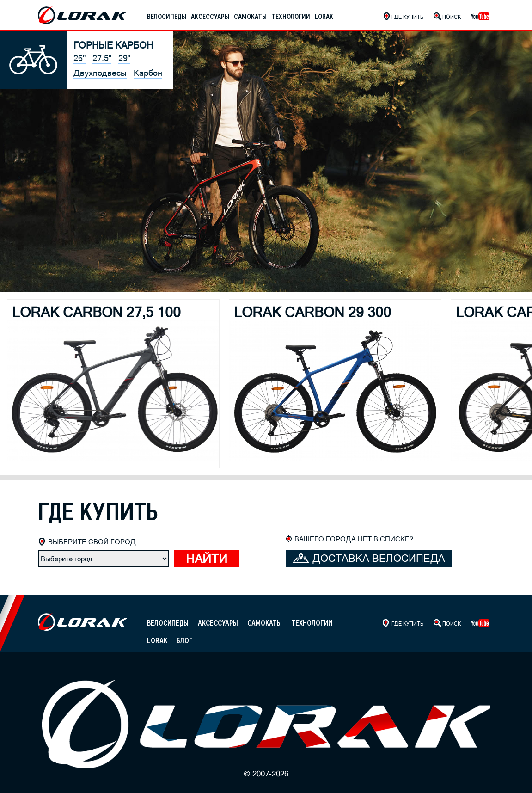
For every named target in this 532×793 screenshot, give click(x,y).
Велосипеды (167, 17)
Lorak (324, 17)
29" (124, 58)
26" (79, 58)
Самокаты (250, 17)
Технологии (291, 17)
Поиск (452, 17)
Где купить (407, 17)
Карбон (148, 73)
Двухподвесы (100, 73)
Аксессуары (210, 17)
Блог (185, 641)
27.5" (102, 58)
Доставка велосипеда (369, 558)
